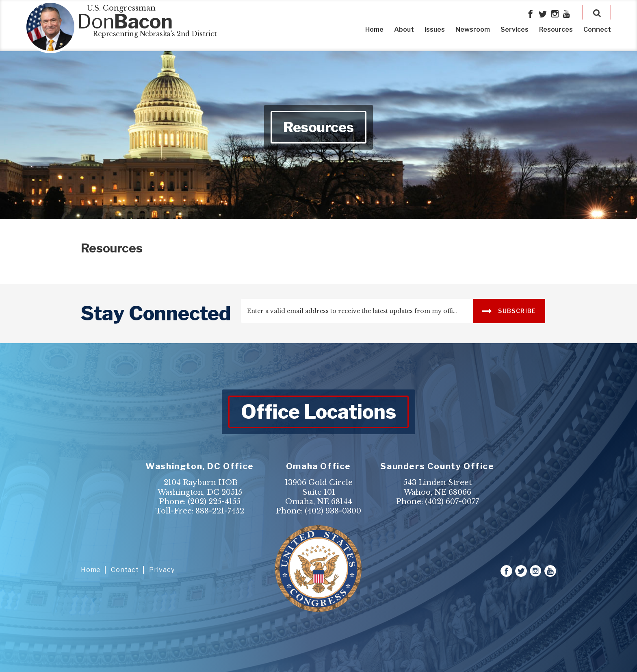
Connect (597, 29)
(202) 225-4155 (214, 502)
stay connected (156, 313)
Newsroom (473, 29)
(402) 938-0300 (333, 511)
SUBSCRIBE (509, 310)
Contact (125, 570)
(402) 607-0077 (452, 502)
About (404, 29)
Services (515, 29)
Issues (435, 29)
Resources (556, 29)
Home (374, 29)
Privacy (162, 570)
